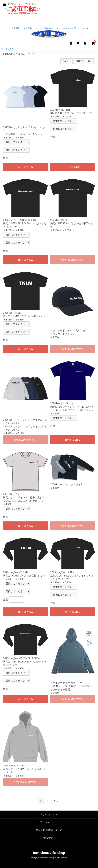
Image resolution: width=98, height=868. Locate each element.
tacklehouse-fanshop (49, 853)
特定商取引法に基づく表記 (49, 830)
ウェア (10, 49)
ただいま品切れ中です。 (73, 260)
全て (3, 49)
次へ (56, 801)
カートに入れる (25, 167)
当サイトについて (49, 814)
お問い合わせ (49, 838)
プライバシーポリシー (49, 822)
